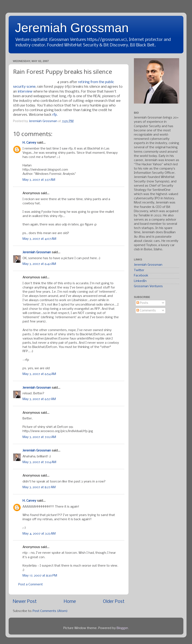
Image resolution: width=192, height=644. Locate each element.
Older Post (114, 602)
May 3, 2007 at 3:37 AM (39, 180)
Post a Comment (31, 585)
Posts (142, 303)
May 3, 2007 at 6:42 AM (39, 264)
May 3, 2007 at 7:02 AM (39, 437)
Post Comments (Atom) (50, 611)
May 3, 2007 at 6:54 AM (39, 374)
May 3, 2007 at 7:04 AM (39, 462)
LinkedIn (140, 281)
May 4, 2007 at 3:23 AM (39, 534)
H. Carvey (29, 143)
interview (25, 92)
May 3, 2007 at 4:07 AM (39, 239)
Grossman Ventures (148, 286)
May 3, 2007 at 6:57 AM (39, 399)
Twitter (139, 270)
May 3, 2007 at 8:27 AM (39, 487)
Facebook (141, 276)
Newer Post (25, 602)
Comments (146, 311)
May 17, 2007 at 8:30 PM (40, 576)
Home (70, 602)
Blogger (122, 628)
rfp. (55, 115)
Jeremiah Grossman (72, 28)
